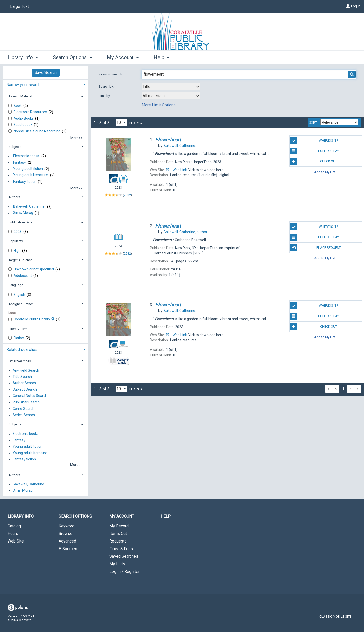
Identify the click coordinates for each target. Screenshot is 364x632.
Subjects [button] (15, 147)
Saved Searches (124, 556)
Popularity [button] (16, 241)
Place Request (315, 248)
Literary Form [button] (18, 329)
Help (166, 516)
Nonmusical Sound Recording (37, 131)
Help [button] (161, 57)
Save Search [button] (46, 72)
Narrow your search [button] (23, 85)
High (18, 251)
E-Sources (68, 549)
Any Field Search (26, 370)
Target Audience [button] (20, 260)
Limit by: (105, 96)
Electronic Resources (31, 112)
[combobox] (171, 87)
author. (186, 232)
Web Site (16, 541)
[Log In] (348, 6)
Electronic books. (27, 156)
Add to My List (325, 172)
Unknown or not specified (34, 269)
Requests (118, 541)
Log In (356, 6)
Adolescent (23, 276)
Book (18, 106)
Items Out (118, 534)
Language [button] (16, 285)
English (20, 295)
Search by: (107, 87)
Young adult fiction (28, 169)
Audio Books (24, 118)
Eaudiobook (23, 125)
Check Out (314, 161)
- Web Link (176, 170)
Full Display (315, 151)
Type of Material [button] (20, 96)
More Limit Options (159, 105)
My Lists (117, 564)
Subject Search (25, 390)
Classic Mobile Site (335, 616)
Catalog (14, 526)
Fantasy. (20, 162)
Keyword (66, 526)
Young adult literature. (31, 175)
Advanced (67, 541)
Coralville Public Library (34, 319)
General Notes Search (30, 396)
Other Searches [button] (20, 361)
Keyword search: (111, 74)
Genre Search (24, 409)
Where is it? (314, 141)
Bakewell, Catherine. (29, 207)
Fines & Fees (121, 549)
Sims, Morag (23, 213)
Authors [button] (14, 197)
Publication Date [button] (20, 222)
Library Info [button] (23, 57)
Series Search (24, 415)
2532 (127, 195)
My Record (119, 526)
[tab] (45, 84)
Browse (65, 534)
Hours (13, 534)
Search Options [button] (72, 57)
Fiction (19, 338)
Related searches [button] (22, 349)
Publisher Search (26, 402)
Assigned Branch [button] (21, 304)
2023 (18, 232)
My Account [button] (123, 57)
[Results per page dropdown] (122, 122)
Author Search (24, 383)
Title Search (22, 377)
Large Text (19, 6)
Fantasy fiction (25, 182)
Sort (313, 123)
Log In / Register (124, 571)
